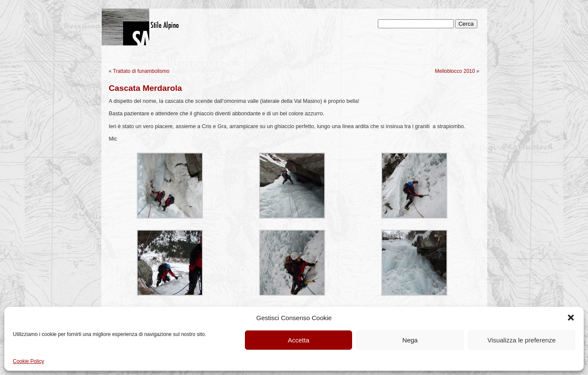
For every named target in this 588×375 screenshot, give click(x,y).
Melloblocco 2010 (455, 71)
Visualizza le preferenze (522, 340)
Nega (410, 340)
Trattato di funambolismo (141, 71)
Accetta (299, 340)
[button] (571, 318)
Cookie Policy (29, 361)
